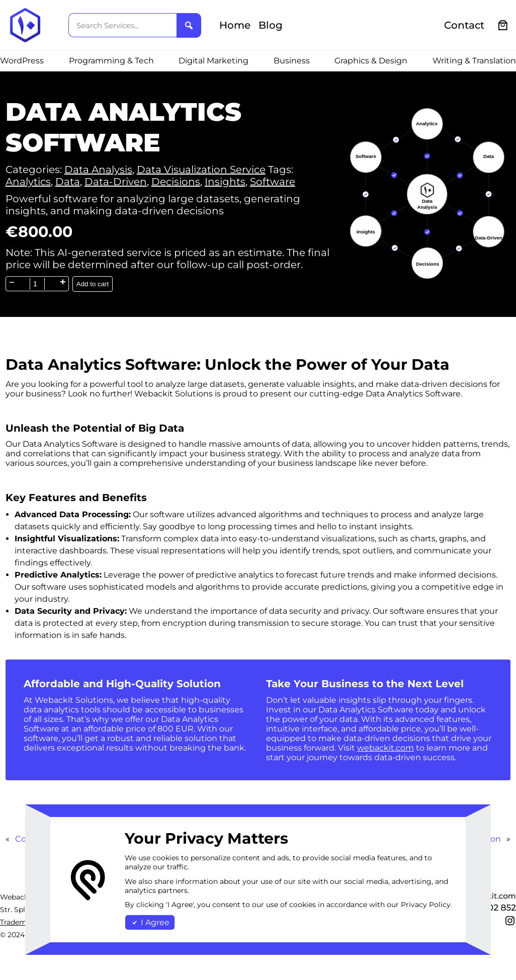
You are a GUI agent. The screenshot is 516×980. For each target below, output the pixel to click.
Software (273, 182)
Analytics (28, 182)
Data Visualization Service (201, 170)
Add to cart (93, 284)
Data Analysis (98, 170)
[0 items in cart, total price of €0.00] (503, 25)
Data (68, 182)
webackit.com (385, 748)
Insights (225, 182)
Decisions (176, 182)
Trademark (19, 922)
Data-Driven (116, 182)
